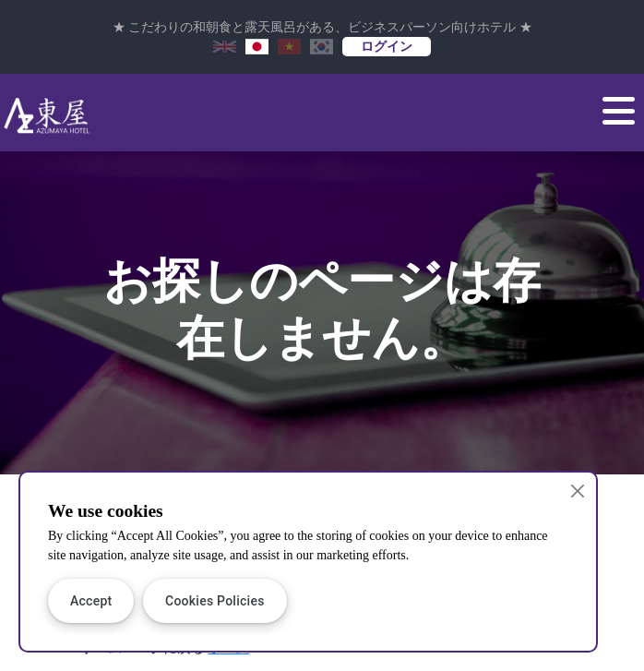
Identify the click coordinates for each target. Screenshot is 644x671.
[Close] (577, 491)
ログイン (387, 47)
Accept (91, 601)
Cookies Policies (215, 601)
